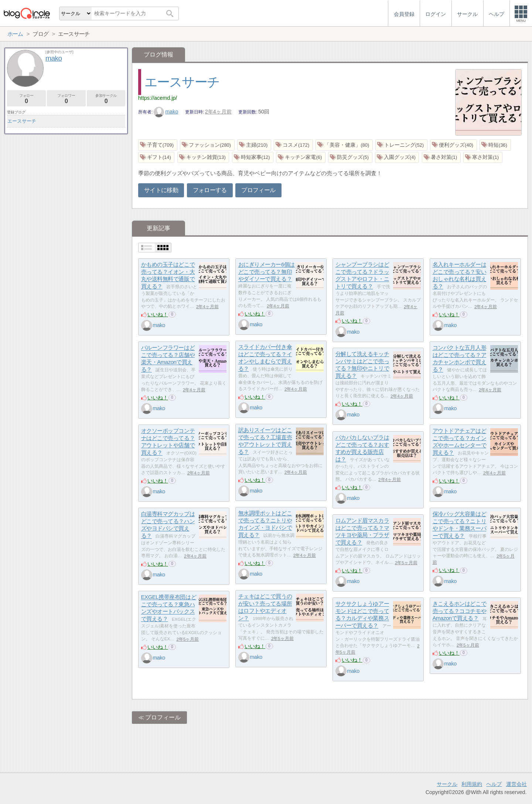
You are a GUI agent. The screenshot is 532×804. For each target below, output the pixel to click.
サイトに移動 (161, 190)
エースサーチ (182, 82)
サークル (447, 784)
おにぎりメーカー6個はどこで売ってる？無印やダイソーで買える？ (267, 272)
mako (166, 112)
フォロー (26, 99)
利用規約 (472, 784)
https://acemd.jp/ (158, 98)
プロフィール (258, 190)
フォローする (210, 190)
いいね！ (158, 314)
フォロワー (66, 99)
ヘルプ (494, 784)
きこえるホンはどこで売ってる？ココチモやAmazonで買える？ (460, 611)
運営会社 (516, 784)
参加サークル (106, 99)
